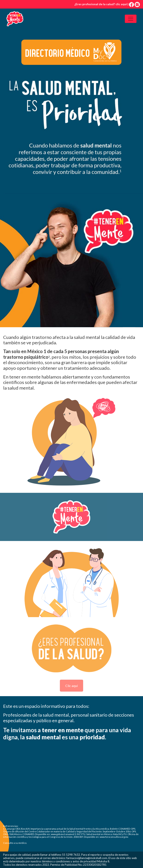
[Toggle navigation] (131, 19)
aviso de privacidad (85, 861)
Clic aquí (71, 686)
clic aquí (121, 4)
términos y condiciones (56, 861)
